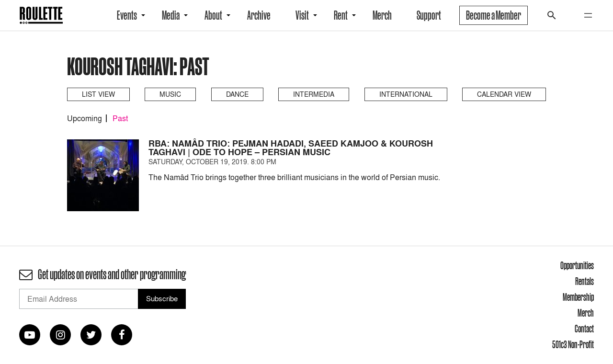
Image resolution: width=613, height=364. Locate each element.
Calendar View (504, 94)
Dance (237, 94)
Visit (302, 15)
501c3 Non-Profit (573, 344)
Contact (584, 329)
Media (171, 15)
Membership (578, 297)
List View (98, 94)
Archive (259, 15)
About (213, 15)
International (406, 94)
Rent (341, 15)
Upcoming (85, 118)
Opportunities (577, 265)
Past (120, 118)
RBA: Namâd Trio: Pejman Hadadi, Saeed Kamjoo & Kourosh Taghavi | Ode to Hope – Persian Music (291, 148)
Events (127, 15)
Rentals (585, 281)
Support (429, 15)
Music (170, 94)
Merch (382, 15)
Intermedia (314, 94)
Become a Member (494, 15)
